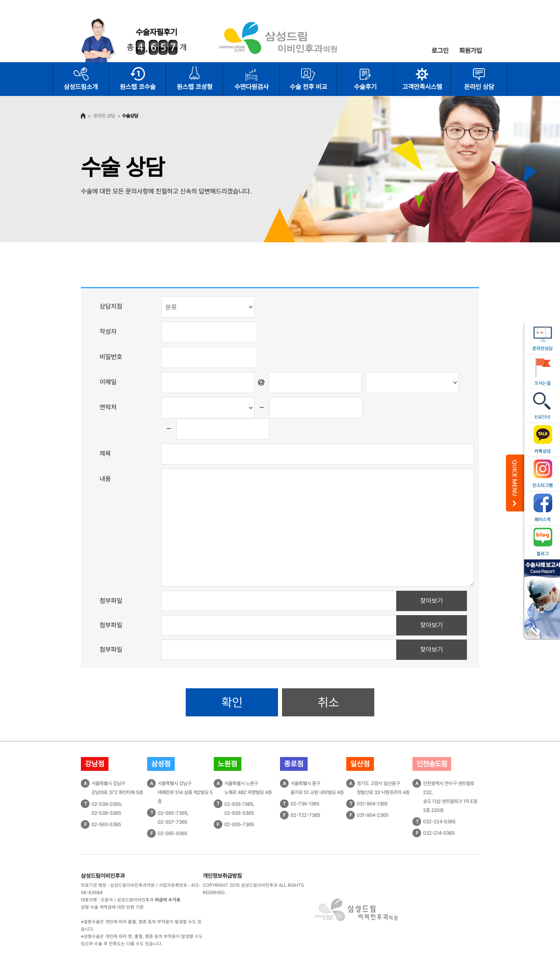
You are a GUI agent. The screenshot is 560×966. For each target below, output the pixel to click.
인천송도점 (432, 764)
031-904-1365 (372, 804)
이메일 (108, 382)
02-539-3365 (106, 813)
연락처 (108, 407)
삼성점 (161, 764)
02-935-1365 (239, 804)
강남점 (95, 764)
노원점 (228, 764)
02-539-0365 (106, 804)
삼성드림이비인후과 (103, 876)
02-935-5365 (239, 813)
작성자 (108, 332)
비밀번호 (111, 357)
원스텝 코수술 (138, 87)
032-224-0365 (439, 822)
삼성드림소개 (81, 87)
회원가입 (471, 51)
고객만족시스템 (422, 87)
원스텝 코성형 (195, 87)
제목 (105, 454)
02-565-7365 (173, 813)
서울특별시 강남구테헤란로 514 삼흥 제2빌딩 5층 (185, 792)
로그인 (440, 51)
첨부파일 (111, 601)
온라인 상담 (479, 87)
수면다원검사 (252, 87)
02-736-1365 (305, 804)
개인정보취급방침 (222, 876)
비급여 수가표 (168, 900)
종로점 (294, 764)
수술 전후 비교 (308, 87)
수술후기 (365, 87)
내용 (105, 479)
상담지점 (111, 306)
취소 (328, 702)
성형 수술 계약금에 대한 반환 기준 (112, 907)
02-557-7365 (173, 822)
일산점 (360, 764)
